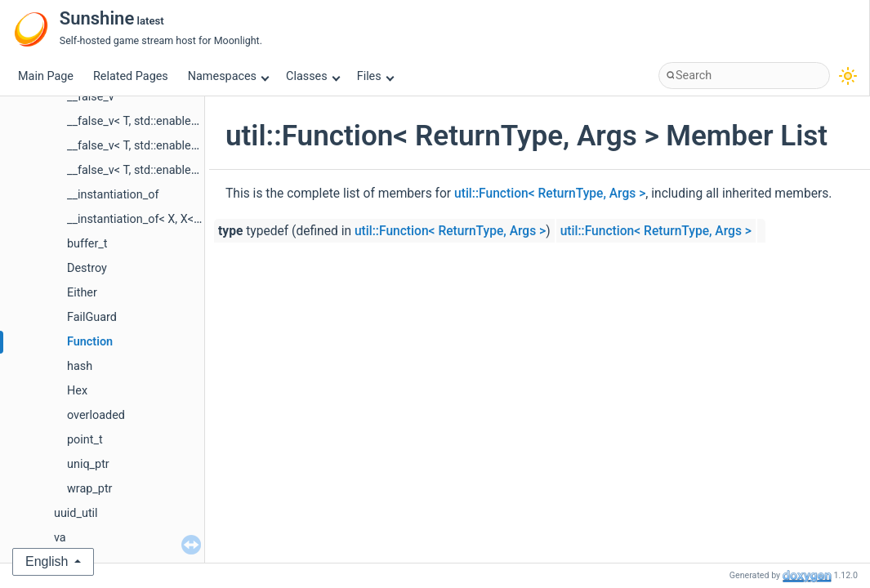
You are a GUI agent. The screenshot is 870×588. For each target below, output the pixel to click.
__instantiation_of (113, 195)
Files (375, 76)
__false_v (91, 97)
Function (90, 342)
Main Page (46, 76)
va (60, 538)
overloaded (96, 415)
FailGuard (92, 317)
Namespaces (229, 76)
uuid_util (76, 513)
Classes (313, 76)
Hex (77, 391)
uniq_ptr (88, 464)
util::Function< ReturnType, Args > (550, 194)
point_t (85, 440)
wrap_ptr (89, 489)
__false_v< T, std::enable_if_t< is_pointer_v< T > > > (196, 146)
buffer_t (87, 244)
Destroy (87, 268)
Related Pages (131, 76)
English (47, 561)
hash (80, 366)
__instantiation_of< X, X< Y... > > (148, 219)
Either (82, 293)
